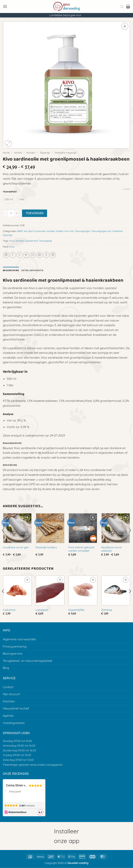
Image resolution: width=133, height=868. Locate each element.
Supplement (31, 241)
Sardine (20, 241)
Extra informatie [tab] (32, 270)
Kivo (12, 241)
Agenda (8, 716)
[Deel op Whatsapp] (6, 255)
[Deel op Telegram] (53, 255)
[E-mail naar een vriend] (33, 255)
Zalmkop (107, 610)
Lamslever (42, 610)
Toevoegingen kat (101, 231)
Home (6, 153)
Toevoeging (45, 241)
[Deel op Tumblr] (46, 255)
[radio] (9, 199)
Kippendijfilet (76, 610)
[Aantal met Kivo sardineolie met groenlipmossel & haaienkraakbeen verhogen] (17, 213)
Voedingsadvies (14, 723)
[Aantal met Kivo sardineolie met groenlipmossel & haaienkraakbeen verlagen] (5, 213)
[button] (5, 6)
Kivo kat (69, 231)
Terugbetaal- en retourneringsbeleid (27, 661)
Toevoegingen (83, 231)
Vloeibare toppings (65, 153)
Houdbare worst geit (16, 547)
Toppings (45, 153)
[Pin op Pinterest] (40, 255)
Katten (60, 231)
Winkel (18, 153)
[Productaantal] (11, 213)
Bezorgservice (13, 653)
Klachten (9, 701)
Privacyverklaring (15, 646)
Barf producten (37, 231)
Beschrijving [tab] (11, 270)
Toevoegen (35, 213)
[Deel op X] (20, 255)
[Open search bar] (122, 6)
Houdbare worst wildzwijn (111, 549)
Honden (31, 153)
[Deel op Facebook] (13, 255)
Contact (8, 687)
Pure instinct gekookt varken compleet (81, 549)
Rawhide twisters (46, 547)
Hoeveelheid (10, 192)
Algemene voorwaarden (19, 639)
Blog (6, 668)
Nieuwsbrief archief (16, 708)
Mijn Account (11, 694)
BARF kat (22, 231)
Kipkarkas (9, 610)
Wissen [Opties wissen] (127, 189)
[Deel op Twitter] (26, 255)
